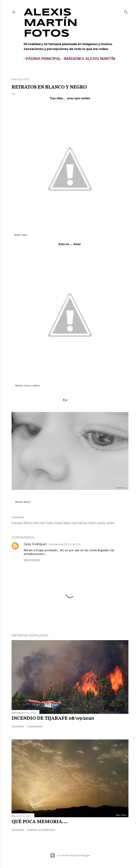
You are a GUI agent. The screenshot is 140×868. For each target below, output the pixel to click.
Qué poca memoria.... (40, 822)
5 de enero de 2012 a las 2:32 (65, 544)
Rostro (92, 523)
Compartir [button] (18, 517)
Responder (32, 560)
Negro (67, 523)
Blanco (28, 523)
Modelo (58, 523)
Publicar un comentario (41, 830)
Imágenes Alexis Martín (88, 58)
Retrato (83, 523)
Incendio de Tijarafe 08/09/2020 (53, 719)
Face (42, 523)
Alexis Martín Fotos (51, 23)
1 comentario (35, 726)
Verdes (110, 523)
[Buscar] (126, 11)
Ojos (74, 523)
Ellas (36, 523)
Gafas (49, 523)
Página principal (41, 58)
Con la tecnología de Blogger (70, 855)
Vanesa (101, 523)
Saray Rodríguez (35, 544)
